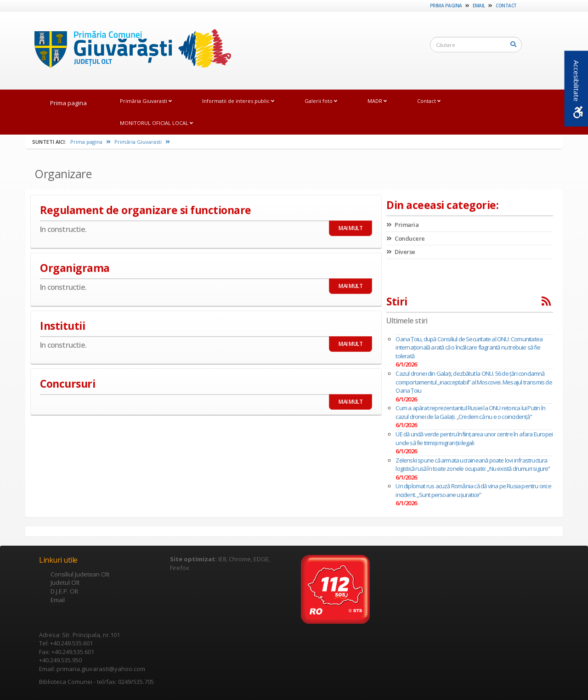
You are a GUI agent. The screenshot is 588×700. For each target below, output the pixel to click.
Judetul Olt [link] (65, 582)
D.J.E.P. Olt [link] (64, 591)
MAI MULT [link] (351, 228)
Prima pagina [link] (446, 6)
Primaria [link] (402, 225)
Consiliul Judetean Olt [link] (80, 574)
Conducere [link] (406, 238)
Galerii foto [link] (321, 101)
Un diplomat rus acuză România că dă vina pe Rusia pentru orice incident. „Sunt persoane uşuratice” (473, 490)
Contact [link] (506, 6)
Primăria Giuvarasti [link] (146, 101)
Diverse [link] (401, 252)
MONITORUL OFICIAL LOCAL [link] (156, 123)
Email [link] (479, 6)
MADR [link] (377, 101)
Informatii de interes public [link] (238, 101)
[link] (128, 50)
